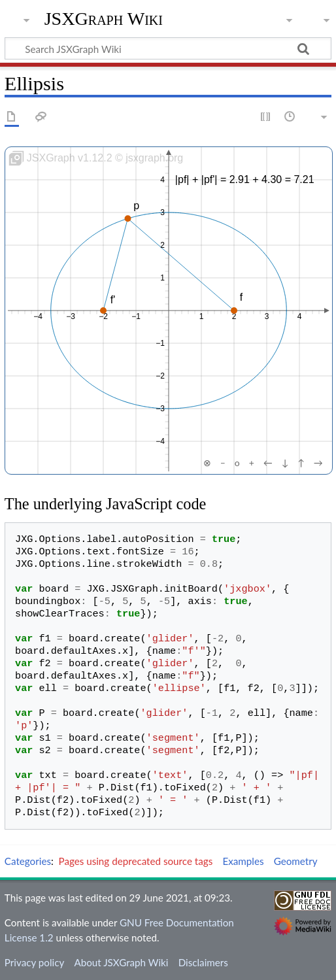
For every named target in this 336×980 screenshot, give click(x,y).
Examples (243, 861)
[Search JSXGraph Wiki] (168, 48)
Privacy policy (34, 962)
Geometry (296, 861)
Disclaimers (203, 962)
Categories (28, 861)
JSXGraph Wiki (104, 19)
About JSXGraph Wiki (121, 962)
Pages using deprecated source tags (136, 861)
